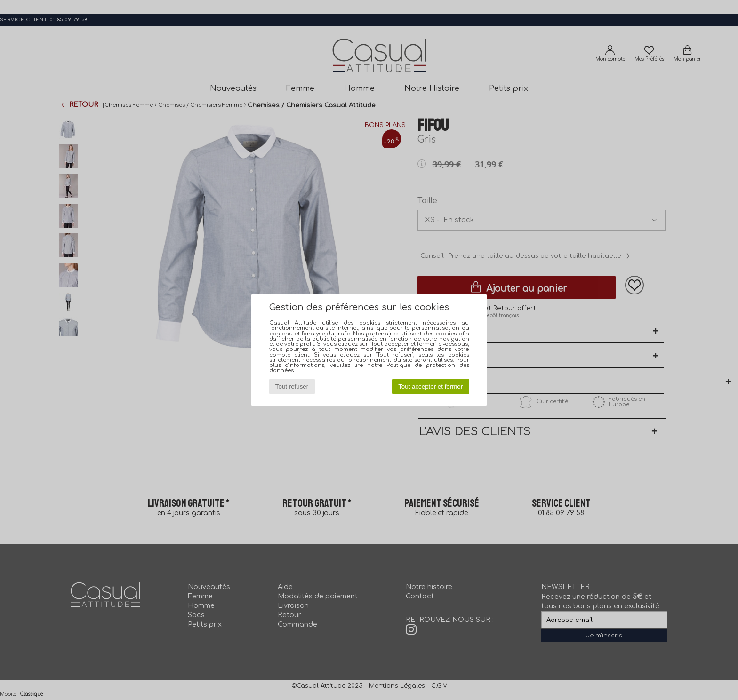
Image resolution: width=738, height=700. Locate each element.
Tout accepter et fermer (430, 386)
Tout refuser (292, 386)
